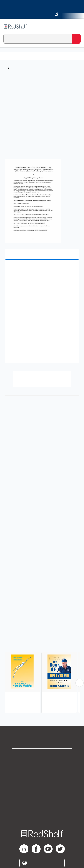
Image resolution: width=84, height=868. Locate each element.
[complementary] (42, 675)
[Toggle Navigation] (76, 27)
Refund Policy (42, 795)
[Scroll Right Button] (80, 683)
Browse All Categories (23, 56)
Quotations (21, 68)
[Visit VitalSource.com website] (42, 9)
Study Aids (60, 56)
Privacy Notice (42, 776)
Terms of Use (42, 785)
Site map (42, 815)
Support (42, 766)
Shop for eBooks (42, 756)
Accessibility (42, 805)
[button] (41, 270)
